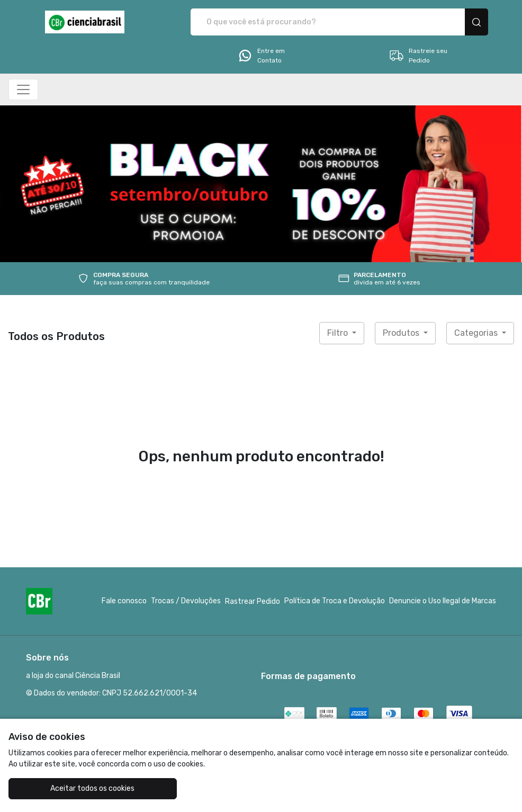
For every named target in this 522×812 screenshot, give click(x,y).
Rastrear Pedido (253, 601)
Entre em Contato (261, 56)
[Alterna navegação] (23, 90)
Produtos (402, 333)
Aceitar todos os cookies (92, 788)
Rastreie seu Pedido (418, 56)
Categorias (477, 333)
